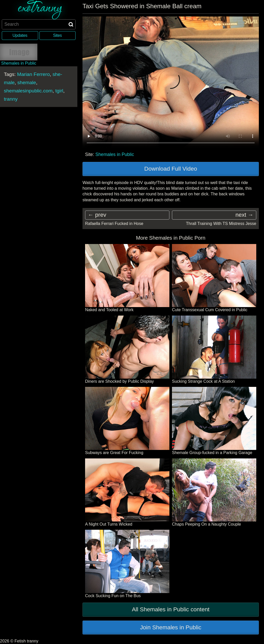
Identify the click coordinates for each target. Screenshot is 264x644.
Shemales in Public (115, 154)
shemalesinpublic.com (28, 90)
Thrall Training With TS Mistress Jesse (221, 224)
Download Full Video (171, 169)
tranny (11, 99)
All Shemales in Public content (171, 609)
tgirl (59, 90)
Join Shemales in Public (171, 627)
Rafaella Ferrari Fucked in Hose (114, 224)
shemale (27, 82)
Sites (57, 35)
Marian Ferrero (33, 74)
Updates (20, 35)
